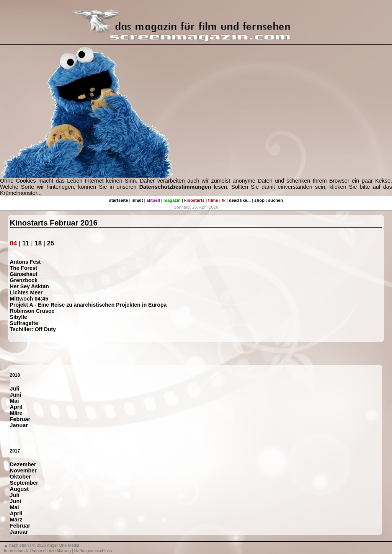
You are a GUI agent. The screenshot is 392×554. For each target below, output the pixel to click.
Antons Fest (25, 262)
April (16, 407)
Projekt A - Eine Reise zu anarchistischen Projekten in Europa (88, 305)
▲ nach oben (16, 545)
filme (213, 200)
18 (38, 243)
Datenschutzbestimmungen (175, 187)
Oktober (20, 477)
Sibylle (19, 317)
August (20, 489)
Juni (16, 395)
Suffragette (24, 323)
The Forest (24, 268)
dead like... (240, 200)
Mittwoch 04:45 (29, 299)
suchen (275, 200)
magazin (172, 200)
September (24, 483)
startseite (119, 200)
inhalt (137, 200)
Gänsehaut (24, 274)
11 (26, 243)
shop (259, 200)
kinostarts (194, 200)
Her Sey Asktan (29, 286)
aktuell (153, 200)
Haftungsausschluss (93, 551)
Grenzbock (24, 280)
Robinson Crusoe (32, 311)
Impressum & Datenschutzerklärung (37, 551)
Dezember (23, 464)
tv (224, 200)
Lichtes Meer (26, 293)
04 (14, 243)
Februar (20, 419)
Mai (15, 401)
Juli (15, 389)
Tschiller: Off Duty (33, 329)
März (16, 413)
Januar (19, 425)
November (23, 471)
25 (51, 243)
